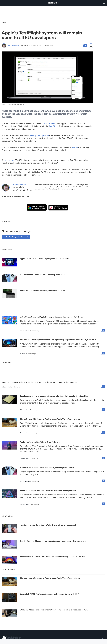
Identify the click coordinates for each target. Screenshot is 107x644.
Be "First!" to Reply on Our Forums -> (16, 237)
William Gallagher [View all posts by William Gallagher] (7, 387)
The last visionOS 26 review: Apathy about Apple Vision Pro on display (50, 419)
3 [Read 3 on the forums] (104, 409)
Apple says (9, 160)
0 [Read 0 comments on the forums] (85, 46)
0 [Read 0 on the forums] (104, 330)
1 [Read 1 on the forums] (104, 504)
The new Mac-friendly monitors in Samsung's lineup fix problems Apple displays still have (58, 340)
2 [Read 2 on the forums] (104, 458)
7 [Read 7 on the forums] (104, 353)
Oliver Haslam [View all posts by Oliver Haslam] (24, 331)
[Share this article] (91, 46)
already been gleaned (39, 135)
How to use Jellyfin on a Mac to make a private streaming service (48, 491)
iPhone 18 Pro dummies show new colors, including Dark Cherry (47, 468)
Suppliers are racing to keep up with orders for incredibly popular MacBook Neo (54, 396)
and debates (49, 123)
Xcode (75, 147)
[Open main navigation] (104, 3)
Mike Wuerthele (14, 46)
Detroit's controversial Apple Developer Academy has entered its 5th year (52, 317)
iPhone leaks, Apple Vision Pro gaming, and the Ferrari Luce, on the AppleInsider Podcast (39, 382)
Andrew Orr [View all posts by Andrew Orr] (23, 354)
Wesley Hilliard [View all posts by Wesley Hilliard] (25, 433)
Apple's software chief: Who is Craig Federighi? (40, 442)
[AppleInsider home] (53, 3)
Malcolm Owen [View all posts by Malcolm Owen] (25, 459)
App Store (53, 126)
